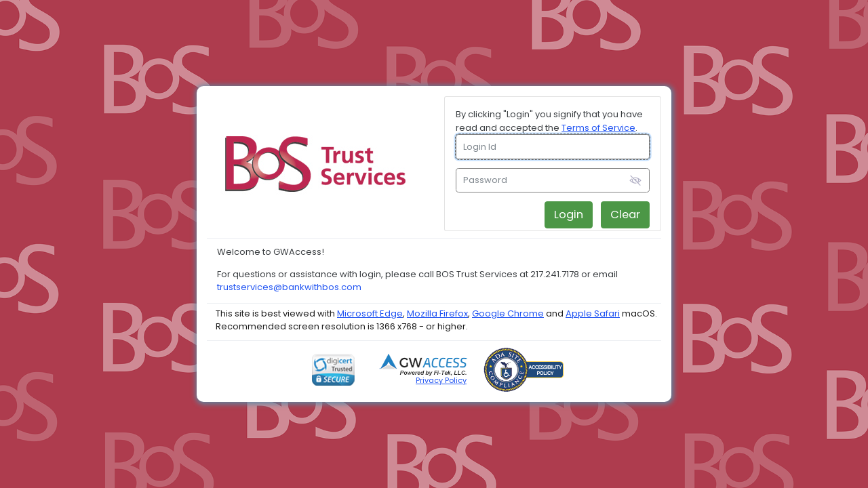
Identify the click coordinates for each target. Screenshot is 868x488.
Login (569, 215)
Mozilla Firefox (437, 313)
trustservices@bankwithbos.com (289, 287)
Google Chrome (508, 313)
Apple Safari (593, 313)
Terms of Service (598, 128)
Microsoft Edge (370, 313)
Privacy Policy (441, 380)
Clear (625, 215)
